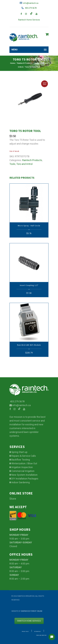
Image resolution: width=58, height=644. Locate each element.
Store (13, 499)
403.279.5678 (30, 8)
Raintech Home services (29, 621)
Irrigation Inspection (22, 467)
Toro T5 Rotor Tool (33, 67)
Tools (36, 63)
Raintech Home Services (29, 20)
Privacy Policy (25, 632)
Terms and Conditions (41, 635)
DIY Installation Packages (25, 479)
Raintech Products (25, 63)
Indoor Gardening (20, 482)
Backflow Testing (20, 460)
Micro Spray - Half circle (29, 226)
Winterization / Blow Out (24, 463)
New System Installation (24, 475)
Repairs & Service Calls (23, 456)
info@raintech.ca (30, 3)
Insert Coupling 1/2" (29, 285)
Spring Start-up (19, 452)
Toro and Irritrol (24, 164)
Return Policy (38, 632)
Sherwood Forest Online (32, 611)
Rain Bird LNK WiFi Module (29, 345)
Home (13, 63)
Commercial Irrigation (23, 471)
